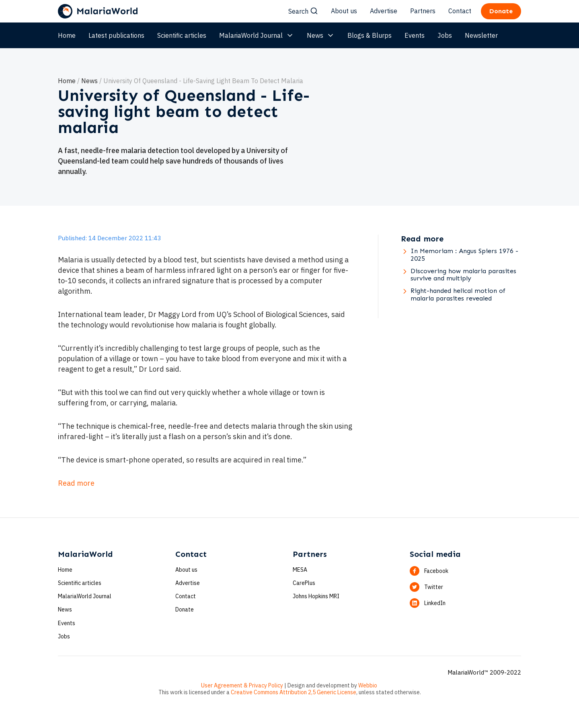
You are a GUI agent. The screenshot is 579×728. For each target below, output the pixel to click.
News (321, 35)
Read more (76, 483)
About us (344, 11)
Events (415, 35)
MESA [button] (300, 570)
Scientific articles (182, 35)
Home (67, 35)
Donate (185, 609)
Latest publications (116, 35)
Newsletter (481, 35)
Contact (460, 11)
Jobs (445, 35)
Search (303, 11)
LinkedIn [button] (435, 603)
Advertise (384, 11)
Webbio (368, 685)
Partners (423, 11)
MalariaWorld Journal (257, 35)
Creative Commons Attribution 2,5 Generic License (294, 692)
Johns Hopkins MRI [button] (316, 596)
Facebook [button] (436, 571)
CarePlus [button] (304, 583)
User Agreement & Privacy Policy (242, 685)
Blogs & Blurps (370, 35)
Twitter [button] (434, 587)
